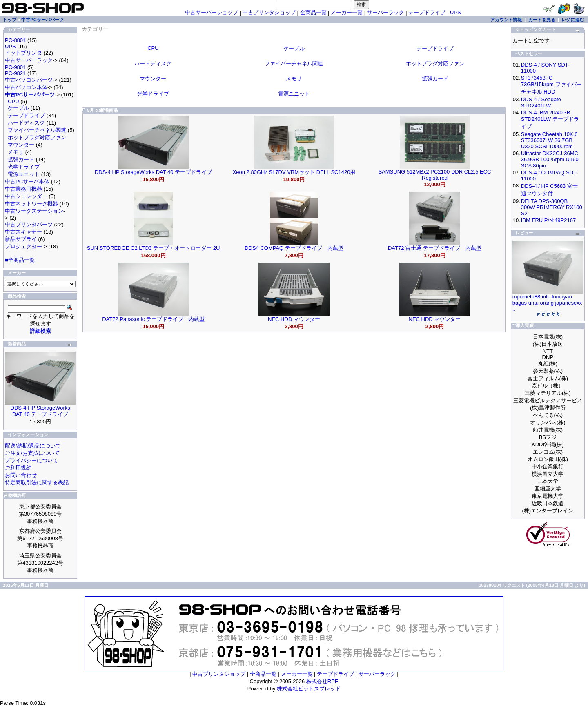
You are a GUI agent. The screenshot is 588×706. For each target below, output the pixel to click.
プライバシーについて (31, 460)
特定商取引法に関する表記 (37, 482)
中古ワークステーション (34, 211)
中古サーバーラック (29, 60)
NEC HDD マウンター (294, 319)
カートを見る (542, 20)
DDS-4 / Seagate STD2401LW (541, 102)
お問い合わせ (21, 475)
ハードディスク (26, 123)
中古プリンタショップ (269, 12)
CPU (13, 101)
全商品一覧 (313, 12)
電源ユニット (24, 174)
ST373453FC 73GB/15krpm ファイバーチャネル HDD (551, 85)
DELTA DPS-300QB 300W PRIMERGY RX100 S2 (552, 207)
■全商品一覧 (20, 260)
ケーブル (18, 108)
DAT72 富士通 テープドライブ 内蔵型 (435, 248)
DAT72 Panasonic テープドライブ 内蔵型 (153, 319)
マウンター (21, 145)
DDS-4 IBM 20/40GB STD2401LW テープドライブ (550, 119)
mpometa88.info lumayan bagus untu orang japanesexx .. (547, 303)
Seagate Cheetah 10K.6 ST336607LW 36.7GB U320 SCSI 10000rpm (549, 140)
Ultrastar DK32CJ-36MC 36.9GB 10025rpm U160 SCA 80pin (550, 159)
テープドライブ (427, 12)
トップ (10, 20)
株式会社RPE (322, 681)
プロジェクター (23, 246)
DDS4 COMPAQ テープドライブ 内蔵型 (294, 248)
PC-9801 (15, 67)
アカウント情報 (506, 20)
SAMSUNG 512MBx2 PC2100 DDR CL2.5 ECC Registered (434, 175)
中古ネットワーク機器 (31, 204)
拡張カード (21, 159)
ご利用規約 (18, 468)
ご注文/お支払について (32, 453)
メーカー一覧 (347, 12)
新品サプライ (21, 239)
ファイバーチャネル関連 (37, 130)
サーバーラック (386, 12)
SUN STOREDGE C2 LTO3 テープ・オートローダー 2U (154, 248)
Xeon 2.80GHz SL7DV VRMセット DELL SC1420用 (294, 172)
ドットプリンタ (23, 53)
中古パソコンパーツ (29, 80)
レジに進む (573, 20)
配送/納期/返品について (33, 446)
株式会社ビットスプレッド (309, 689)
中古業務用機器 (23, 189)
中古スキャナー (23, 232)
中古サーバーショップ (212, 12)
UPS (455, 12)
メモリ (16, 152)
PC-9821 (15, 73)
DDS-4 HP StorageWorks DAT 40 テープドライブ (40, 411)
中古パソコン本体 (26, 87)
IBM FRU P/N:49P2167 (548, 220)
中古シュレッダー (26, 196)
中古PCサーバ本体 (27, 182)
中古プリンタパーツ (29, 224)
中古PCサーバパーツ (42, 20)
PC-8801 (15, 40)
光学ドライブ (24, 167)
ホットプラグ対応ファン (37, 137)
